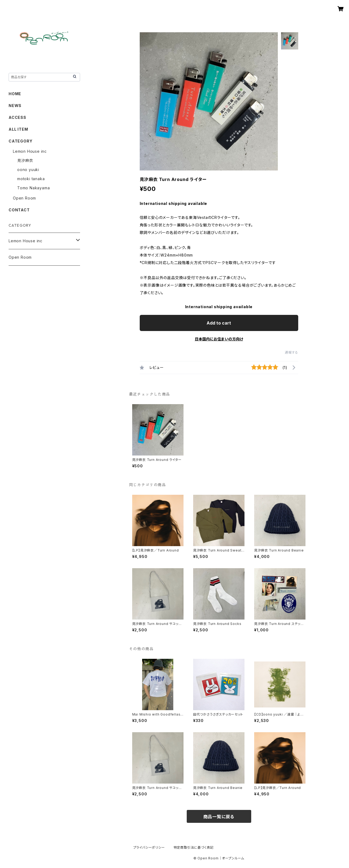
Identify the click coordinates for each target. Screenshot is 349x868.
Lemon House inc (30, 151)
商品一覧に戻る (219, 817)
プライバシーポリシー (149, 847)
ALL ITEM (18, 129)
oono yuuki (28, 170)
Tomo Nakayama (33, 188)
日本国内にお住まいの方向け (219, 339)
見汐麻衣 (25, 160)
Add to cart (219, 323)
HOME (15, 94)
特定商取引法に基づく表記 (194, 847)
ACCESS (17, 117)
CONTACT (19, 210)
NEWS (15, 106)
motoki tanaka (31, 179)
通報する (291, 352)
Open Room (24, 198)
